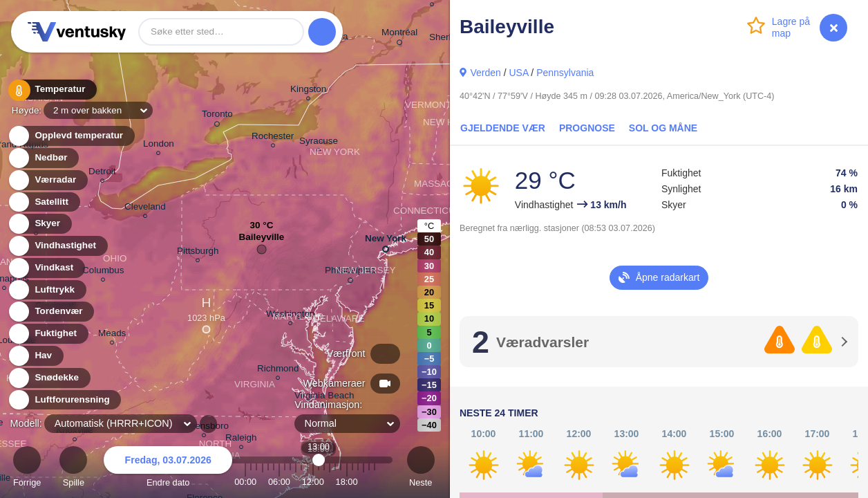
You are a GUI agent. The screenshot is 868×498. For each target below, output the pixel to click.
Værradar (47, 180)
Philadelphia (350, 273)
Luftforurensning (64, 400)
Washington (290, 316)
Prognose (587, 128)
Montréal (399, 35)
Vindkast (46, 268)
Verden (485, 73)
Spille (73, 469)
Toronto (217, 116)
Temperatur (52, 90)
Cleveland (145, 209)
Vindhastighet (57, 246)
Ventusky (75, 32)
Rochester (273, 138)
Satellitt (44, 202)
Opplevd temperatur (71, 136)
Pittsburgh (198, 253)
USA (518, 73)
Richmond (278, 370)
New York (386, 241)
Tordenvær (51, 312)
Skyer (39, 224)
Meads (112, 335)
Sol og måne (663, 128)
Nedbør (43, 158)
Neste (421, 469)
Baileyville (262, 240)
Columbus (103, 272)
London (159, 146)
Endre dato (168, 469)
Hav (35, 356)
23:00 (375, 482)
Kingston (308, 91)
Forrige (27, 469)
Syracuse (319, 143)
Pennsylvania (565, 73)
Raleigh (241, 440)
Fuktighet (48, 334)
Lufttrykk (47, 290)
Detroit (102, 173)
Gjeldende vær (503, 128)
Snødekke (49, 378)
